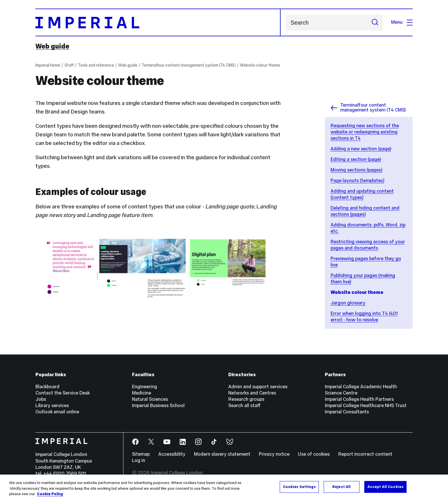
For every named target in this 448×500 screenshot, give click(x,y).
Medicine (142, 393)
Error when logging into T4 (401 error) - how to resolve (364, 317)
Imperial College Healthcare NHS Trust (366, 406)
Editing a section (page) (356, 159)
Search (286, 22)
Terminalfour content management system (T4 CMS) (189, 65)
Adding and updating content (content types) (362, 194)
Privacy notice (274, 454)
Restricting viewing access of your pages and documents (368, 245)
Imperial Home (48, 65)
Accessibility (172, 454)
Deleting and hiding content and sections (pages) (365, 211)
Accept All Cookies (385, 487)
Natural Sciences (150, 399)
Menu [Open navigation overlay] (402, 22)
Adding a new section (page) (361, 149)
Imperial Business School (158, 406)
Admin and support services (258, 387)
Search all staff (244, 406)
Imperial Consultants (347, 412)
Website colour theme (260, 65)
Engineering (145, 387)
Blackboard (47, 387)
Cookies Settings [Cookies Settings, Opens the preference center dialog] (299, 487)
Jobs (41, 399)
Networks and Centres (252, 393)
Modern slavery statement (222, 454)
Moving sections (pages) (356, 170)
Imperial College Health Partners (359, 399)
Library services (52, 406)
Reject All (341, 487)
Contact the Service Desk (63, 393)
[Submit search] (375, 22)
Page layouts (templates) (357, 181)
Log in (139, 460)
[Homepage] (158, 22)
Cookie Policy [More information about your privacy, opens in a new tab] (50, 494)
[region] (224, 487)
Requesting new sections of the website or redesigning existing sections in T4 (365, 132)
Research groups (246, 399)
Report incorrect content (365, 454)
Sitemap (141, 454)
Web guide (52, 46)
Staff (69, 65)
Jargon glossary (348, 303)
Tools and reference (96, 65)
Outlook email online (57, 412)
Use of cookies (314, 454)
